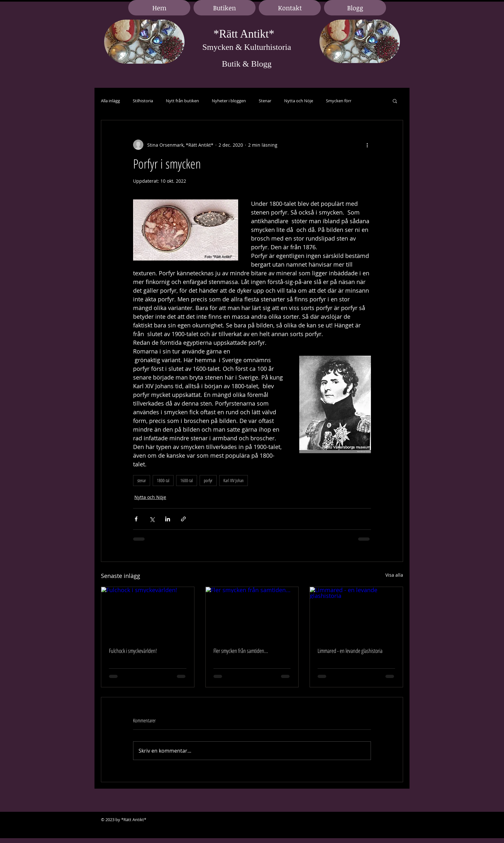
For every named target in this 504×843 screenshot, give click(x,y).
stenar (142, 480)
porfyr (208, 480)
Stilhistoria (143, 101)
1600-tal (187, 480)
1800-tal (163, 480)
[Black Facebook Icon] (377, 820)
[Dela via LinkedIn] (168, 519)
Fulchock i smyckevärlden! (133, 651)
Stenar (265, 101)
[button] (395, 101)
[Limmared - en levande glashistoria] (356, 613)
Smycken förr (339, 101)
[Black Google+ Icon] (397, 820)
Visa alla (394, 575)
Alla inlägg (110, 101)
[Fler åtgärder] (367, 145)
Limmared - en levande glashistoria (350, 651)
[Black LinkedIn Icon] (387, 820)
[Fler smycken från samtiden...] (252, 613)
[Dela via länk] (183, 519)
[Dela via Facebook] (136, 519)
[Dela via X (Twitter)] (152, 519)
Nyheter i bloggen (229, 101)
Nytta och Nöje (299, 101)
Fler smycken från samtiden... (241, 651)
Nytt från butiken (182, 101)
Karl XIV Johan (234, 480)
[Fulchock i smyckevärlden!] (148, 613)
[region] (144, 42)
